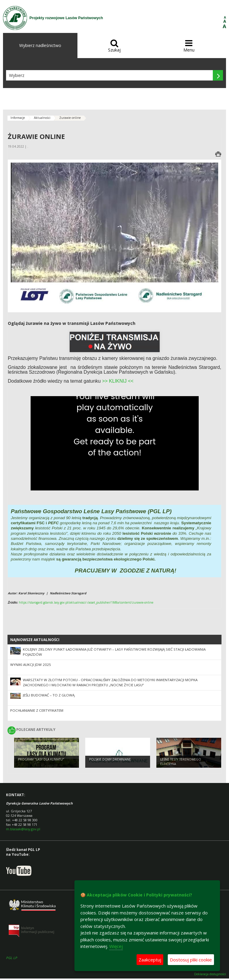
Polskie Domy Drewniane (110, 759)
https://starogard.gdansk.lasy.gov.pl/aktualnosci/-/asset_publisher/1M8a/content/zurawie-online (86, 602)
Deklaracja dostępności (210, 974)
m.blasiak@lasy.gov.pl (23, 829)
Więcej (116, 946)
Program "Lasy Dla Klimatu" (41, 759)
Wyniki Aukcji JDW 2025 (31, 665)
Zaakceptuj (150, 960)
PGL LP (12, 958)
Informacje (18, 118)
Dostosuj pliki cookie (191, 960)
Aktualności (42, 118)
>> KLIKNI (113, 381)
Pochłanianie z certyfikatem (37, 710)
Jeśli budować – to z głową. (49, 695)
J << (129, 381)
